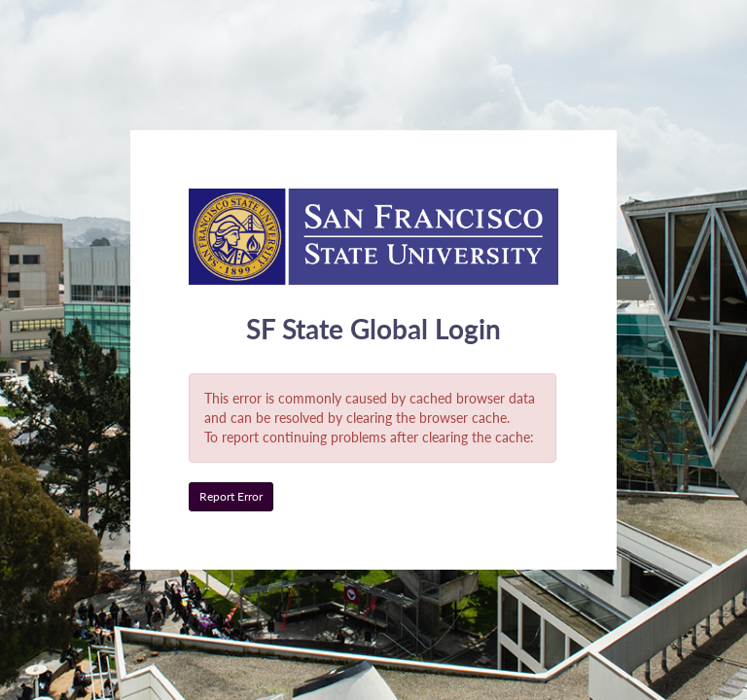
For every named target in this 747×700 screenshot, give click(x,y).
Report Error (231, 496)
